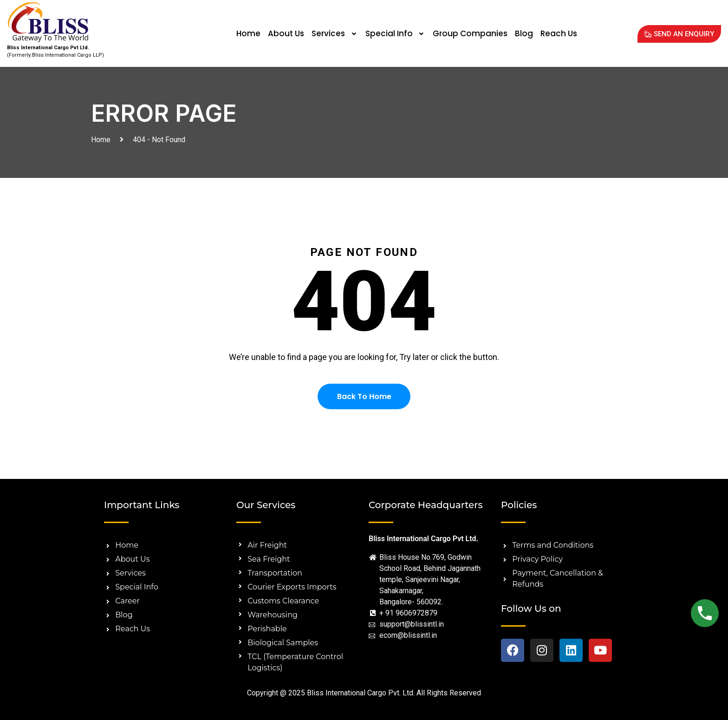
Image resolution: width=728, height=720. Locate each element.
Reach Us (559, 33)
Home (248, 33)
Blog (524, 33)
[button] (335, 34)
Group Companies (470, 33)
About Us (286, 33)
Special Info (396, 33)
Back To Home (364, 396)
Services (335, 33)
